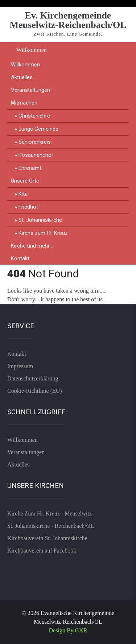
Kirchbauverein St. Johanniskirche (47, 538)
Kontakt (20, 258)
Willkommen (32, 50)
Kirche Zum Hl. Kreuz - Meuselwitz (50, 513)
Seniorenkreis (35, 142)
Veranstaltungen (30, 90)
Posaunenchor (36, 155)
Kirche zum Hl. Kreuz (43, 233)
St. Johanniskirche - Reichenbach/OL (51, 526)
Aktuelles (22, 77)
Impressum (20, 366)
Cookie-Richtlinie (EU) (35, 391)
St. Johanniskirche (40, 220)
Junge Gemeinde (38, 129)
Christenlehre (34, 116)
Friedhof (28, 207)
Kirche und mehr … (33, 246)
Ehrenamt (30, 168)
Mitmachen (24, 103)
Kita (23, 194)
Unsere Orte (25, 181)
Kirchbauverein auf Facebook (42, 551)
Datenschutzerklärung (33, 378)
